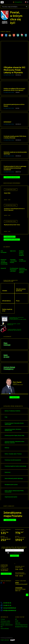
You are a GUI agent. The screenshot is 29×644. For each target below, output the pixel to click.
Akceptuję (14, 553)
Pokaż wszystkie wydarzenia (12, 240)
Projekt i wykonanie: (8, 640)
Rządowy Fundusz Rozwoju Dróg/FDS (21, 253)
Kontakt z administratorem (7, 625)
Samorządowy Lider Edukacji (14, 324)
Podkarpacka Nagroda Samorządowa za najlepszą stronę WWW (18, 318)
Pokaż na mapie (6, 574)
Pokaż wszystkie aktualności (12, 177)
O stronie (3, 619)
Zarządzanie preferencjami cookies (7, 631)
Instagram (7, 583)
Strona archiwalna (5, 629)
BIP (16, 619)
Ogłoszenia (13, 251)
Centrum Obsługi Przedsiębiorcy (9, 368)
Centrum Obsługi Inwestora (21, 625)
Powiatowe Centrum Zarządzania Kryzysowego (4, 262)
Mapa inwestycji (7, 344)
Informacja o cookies (5, 621)
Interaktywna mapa (10, 520)
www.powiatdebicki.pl (10, 608)
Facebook (1, 583)
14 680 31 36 (7, 605)
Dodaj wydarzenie (10, 237)
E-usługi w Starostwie (22, 260)
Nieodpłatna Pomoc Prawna (21, 627)
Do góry (27, 595)
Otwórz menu (2, 2)
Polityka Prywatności (5, 623)
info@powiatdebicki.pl (10, 610)
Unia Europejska (4, 252)
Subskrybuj (14, 556)
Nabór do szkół (6, 356)
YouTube (4, 583)
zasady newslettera (17, 553)
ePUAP (17, 621)
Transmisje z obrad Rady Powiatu (13, 261)
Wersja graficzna (18, 2)
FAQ (2, 627)
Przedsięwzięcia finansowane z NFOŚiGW (14, 270)
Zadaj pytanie (14, 397)
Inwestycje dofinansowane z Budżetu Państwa (23, 270)
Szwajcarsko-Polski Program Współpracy (15, 330)
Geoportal (3, 268)
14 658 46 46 (7, 603)
